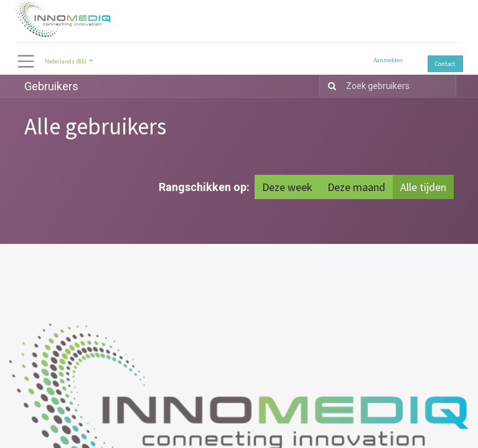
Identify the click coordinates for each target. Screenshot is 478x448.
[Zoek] (330, 86)
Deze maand (356, 187)
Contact (445, 64)
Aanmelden (388, 60)
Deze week (287, 187)
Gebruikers (51, 86)
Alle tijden (423, 187)
